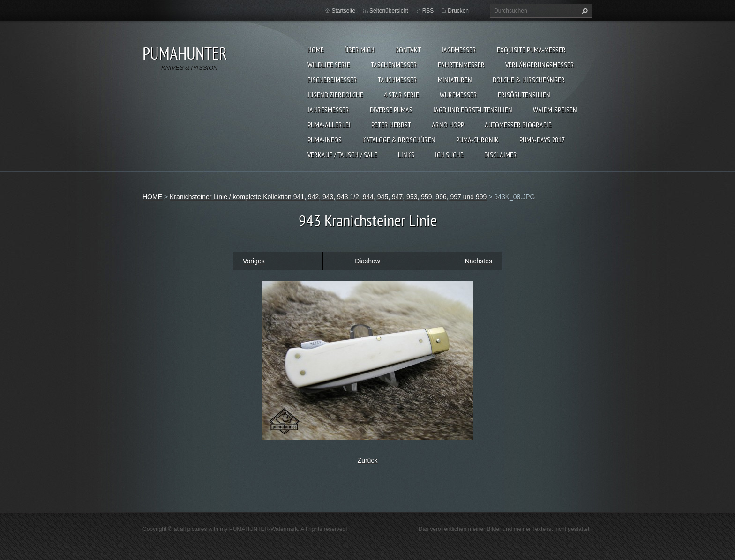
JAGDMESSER (459, 50)
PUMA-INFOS (325, 140)
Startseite (343, 11)
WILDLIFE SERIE (329, 65)
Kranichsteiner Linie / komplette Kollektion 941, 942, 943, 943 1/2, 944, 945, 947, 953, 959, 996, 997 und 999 (328, 197)
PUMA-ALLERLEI (329, 125)
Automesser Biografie (518, 125)
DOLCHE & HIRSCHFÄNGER (529, 80)
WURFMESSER (458, 95)
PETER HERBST (391, 125)
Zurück (368, 460)
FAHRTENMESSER (461, 65)
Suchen (584, 11)
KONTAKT (408, 50)
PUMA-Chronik (477, 140)
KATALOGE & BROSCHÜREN (399, 140)
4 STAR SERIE (401, 95)
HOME (316, 50)
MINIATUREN (455, 80)
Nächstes (479, 261)
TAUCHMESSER (397, 80)
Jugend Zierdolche (335, 95)
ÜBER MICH (360, 50)
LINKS (406, 155)
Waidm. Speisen (555, 110)
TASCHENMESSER (394, 65)
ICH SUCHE (449, 155)
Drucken (458, 11)
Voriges (254, 261)
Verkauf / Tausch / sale (342, 155)
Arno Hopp (448, 125)
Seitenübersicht (389, 11)
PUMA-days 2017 (542, 140)
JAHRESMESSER (328, 110)
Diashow (367, 261)
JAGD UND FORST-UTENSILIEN (473, 110)
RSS (428, 11)
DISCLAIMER (501, 155)
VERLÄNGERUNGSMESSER (540, 65)
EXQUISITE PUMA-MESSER (531, 50)
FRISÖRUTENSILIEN (524, 95)
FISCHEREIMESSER (332, 80)
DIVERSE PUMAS (391, 110)
